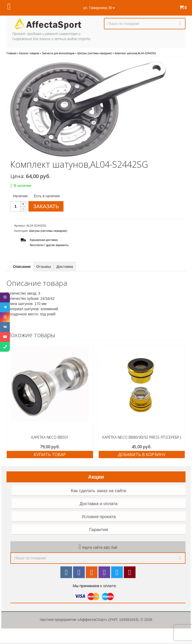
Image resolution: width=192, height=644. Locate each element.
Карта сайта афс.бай (100, 547)
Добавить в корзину (142, 455)
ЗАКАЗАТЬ (46, 206)
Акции (96, 477)
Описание (22, 267)
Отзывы (43, 267)
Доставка (65, 267)
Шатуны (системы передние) (48, 231)
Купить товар (50, 455)
